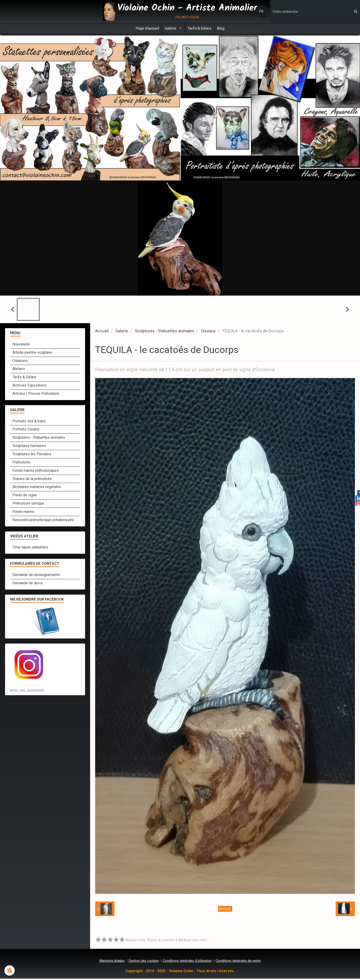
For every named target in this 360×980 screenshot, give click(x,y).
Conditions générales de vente (238, 962)
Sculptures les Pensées (32, 455)
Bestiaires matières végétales (37, 488)
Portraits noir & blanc (29, 422)
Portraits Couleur (26, 431)
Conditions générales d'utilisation (187, 962)
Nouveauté (21, 346)
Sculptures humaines (29, 447)
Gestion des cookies (144, 962)
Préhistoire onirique (28, 505)
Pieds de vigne (25, 496)
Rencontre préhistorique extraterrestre (43, 521)
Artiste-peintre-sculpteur (32, 354)
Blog (223, 29)
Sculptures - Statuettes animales (164, 332)
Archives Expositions (29, 387)
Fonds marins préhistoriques (36, 472)
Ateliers (19, 370)
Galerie (170, 29)
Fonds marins (23, 513)
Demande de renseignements (36, 576)
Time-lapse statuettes (30, 549)
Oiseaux (208, 332)
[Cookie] (10, 970)
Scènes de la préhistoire (32, 480)
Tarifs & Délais (200, 29)
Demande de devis (28, 584)
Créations (20, 362)
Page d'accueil (145, 29)
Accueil (102, 332)
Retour (225, 910)
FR (261, 11)
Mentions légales (112, 962)
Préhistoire (21, 464)
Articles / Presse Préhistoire (36, 395)
